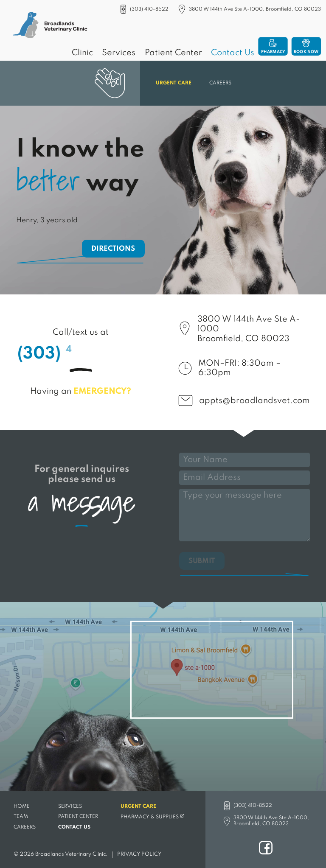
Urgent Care (174, 83)
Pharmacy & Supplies (149, 817)
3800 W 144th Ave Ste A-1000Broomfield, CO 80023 (249, 329)
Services (119, 53)
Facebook (266, 848)
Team (21, 817)
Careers (220, 83)
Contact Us (233, 53)
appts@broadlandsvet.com (254, 401)
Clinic (82, 53)
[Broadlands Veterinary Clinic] (50, 26)
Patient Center (173, 53)
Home (22, 806)
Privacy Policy (139, 854)
